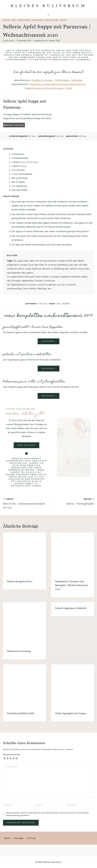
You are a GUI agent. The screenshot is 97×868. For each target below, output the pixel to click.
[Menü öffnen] (49, 15)
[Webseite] (80, 805)
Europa (7, 20)
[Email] (49, 805)
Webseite (72, 805)
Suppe (14, 20)
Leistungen (19, 838)
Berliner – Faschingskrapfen (72, 501)
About (7, 838)
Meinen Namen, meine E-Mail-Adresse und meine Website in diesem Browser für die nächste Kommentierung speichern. (47, 814)
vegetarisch (24, 20)
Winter (63, 20)
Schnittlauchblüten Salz (21, 713)
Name (8, 805)
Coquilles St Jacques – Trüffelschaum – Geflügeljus (57, 80)
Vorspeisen (38, 20)
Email (39, 805)
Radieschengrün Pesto (20, 581)
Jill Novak (10, 41)
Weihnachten (51, 20)
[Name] (17, 805)
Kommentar (11, 767)
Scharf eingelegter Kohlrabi (71, 608)
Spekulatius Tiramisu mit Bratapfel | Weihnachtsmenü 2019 (71, 585)
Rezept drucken (14, 125)
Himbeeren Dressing (19, 651)
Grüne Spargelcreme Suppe (71, 713)
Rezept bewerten (12, 754)
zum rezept (48, 341)
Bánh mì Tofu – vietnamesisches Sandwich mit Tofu (25, 503)
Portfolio (31, 838)
